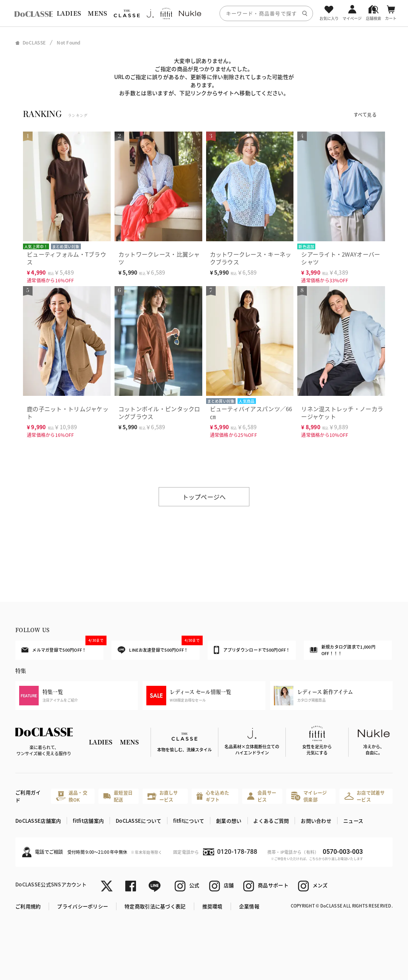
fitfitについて (189, 821)
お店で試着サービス (365, 796)
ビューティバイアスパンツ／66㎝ (251, 413)
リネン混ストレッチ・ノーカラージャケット (342, 413)
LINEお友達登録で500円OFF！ (159, 647)
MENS (97, 13)
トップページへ (204, 497)
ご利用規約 (28, 906)
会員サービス (262, 796)
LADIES (69, 13)
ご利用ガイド (28, 796)
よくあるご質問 (271, 821)
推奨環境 (212, 906)
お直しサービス (163, 796)
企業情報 (249, 906)
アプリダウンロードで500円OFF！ (252, 650)
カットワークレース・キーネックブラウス (251, 258)
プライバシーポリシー (83, 906)
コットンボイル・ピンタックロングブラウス (159, 413)
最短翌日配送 (118, 796)
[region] (204, 13)
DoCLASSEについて (138, 821)
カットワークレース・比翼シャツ (159, 258)
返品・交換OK (72, 796)
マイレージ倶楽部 (309, 796)
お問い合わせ (316, 821)
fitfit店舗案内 (88, 821)
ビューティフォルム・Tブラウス (66, 258)
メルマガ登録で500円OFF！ (62, 647)
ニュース (353, 821)
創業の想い (229, 821)
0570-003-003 (343, 852)
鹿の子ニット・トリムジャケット (68, 413)
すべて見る (365, 114)
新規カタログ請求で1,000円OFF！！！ (343, 650)
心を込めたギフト (213, 796)
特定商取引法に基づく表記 (155, 906)
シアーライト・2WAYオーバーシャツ (341, 258)
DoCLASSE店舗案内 (38, 821)
